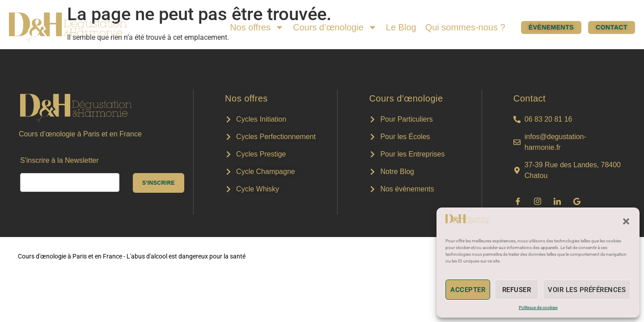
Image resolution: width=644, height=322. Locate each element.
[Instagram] (538, 201)
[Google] (577, 201)
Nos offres (257, 27)
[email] (70, 182)
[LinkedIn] (557, 201)
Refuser (517, 290)
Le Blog (401, 27)
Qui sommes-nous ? (465, 27)
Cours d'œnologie (406, 98)
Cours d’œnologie (335, 27)
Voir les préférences (587, 290)
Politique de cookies (538, 307)
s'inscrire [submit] (159, 183)
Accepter (468, 290)
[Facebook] (518, 201)
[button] (626, 221)
